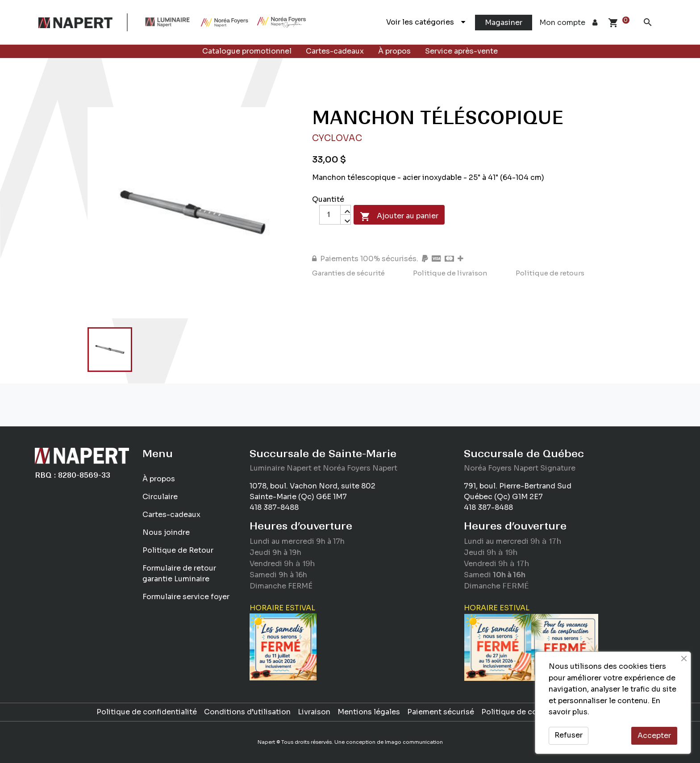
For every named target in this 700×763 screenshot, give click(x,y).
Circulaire (160, 497)
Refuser (569, 735)
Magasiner (504, 23)
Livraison (314, 712)
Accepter (654, 736)
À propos (394, 51)
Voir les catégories (426, 22)
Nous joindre (166, 532)
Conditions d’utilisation (247, 712)
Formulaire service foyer (186, 597)
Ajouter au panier (399, 217)
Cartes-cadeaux (335, 51)
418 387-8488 (274, 507)
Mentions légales (369, 712)
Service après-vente (461, 51)
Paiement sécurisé (441, 712)
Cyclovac (337, 138)
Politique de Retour (178, 550)
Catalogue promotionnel (247, 51)
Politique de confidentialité (147, 712)
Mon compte (568, 23)
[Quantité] (330, 215)
